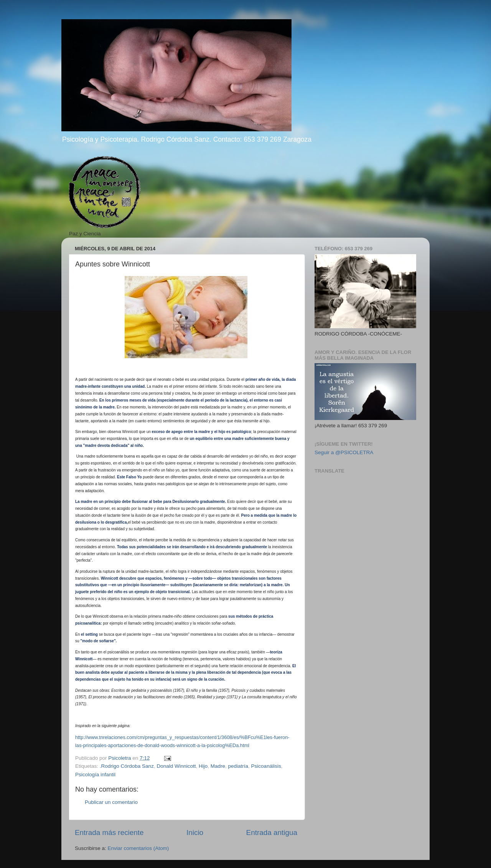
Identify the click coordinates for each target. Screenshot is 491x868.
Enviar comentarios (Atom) (138, 848)
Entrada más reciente (109, 832)
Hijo (203, 766)
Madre (218, 766)
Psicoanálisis (266, 766)
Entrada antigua (272, 832)
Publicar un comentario (111, 802)
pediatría (238, 766)
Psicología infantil (95, 775)
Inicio (195, 832)
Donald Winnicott (176, 766)
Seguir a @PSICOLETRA (344, 452)
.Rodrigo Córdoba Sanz (127, 766)
